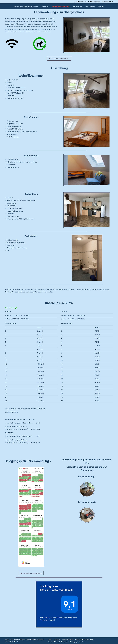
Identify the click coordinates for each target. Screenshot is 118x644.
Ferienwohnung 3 (87, 502)
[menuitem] (26, 6)
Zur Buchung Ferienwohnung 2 (59, 58)
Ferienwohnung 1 (87, 477)
